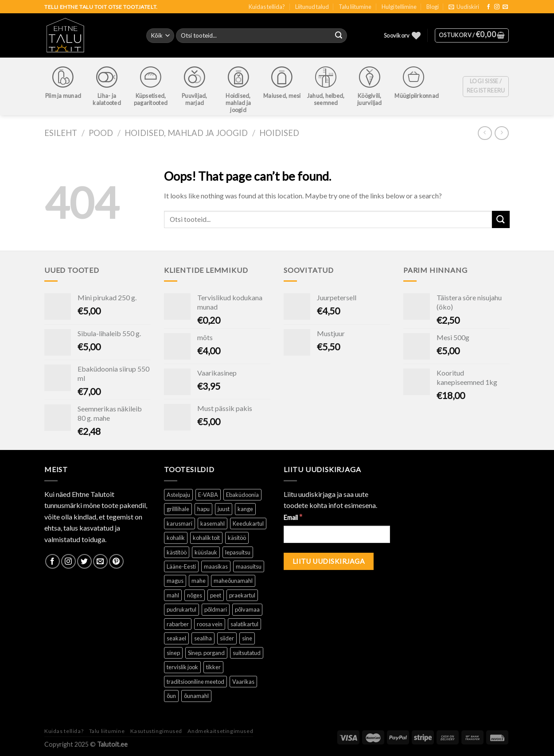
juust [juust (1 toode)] (224, 509)
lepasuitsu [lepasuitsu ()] (238, 552)
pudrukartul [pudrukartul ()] (181, 609)
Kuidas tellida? (267, 7)
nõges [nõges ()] (195, 595)
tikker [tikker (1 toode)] (213, 667)
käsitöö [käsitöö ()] (237, 538)
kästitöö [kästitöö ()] (177, 552)
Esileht (61, 133)
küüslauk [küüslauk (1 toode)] (206, 552)
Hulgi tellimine (399, 7)
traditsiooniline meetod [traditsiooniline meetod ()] (195, 682)
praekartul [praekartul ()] (242, 595)
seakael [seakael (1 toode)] (176, 638)
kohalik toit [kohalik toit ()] (206, 538)
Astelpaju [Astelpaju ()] (178, 495)
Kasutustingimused (156, 731)
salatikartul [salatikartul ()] (244, 624)
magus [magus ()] (175, 581)
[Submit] (501, 219)
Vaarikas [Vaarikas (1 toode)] (243, 682)
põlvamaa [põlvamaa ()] (247, 609)
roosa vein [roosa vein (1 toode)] (210, 624)
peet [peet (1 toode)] (216, 595)
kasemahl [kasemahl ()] (213, 523)
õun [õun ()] (171, 696)
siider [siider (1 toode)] (227, 638)
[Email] (337, 534)
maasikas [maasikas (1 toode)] (216, 566)
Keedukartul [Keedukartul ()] (248, 523)
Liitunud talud (312, 7)
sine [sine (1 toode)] (247, 638)
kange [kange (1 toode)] (245, 509)
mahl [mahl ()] (173, 595)
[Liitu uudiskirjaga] (329, 561)
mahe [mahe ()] (199, 581)
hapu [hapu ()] (203, 509)
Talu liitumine (355, 7)
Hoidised (279, 133)
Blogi (433, 7)
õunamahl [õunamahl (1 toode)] (196, 696)
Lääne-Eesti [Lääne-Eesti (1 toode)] (181, 566)
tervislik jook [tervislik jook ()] (182, 667)
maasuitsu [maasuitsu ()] (249, 566)
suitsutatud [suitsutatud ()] (247, 653)
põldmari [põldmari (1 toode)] (216, 609)
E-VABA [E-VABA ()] (208, 495)
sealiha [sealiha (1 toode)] (203, 638)
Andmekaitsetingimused (220, 731)
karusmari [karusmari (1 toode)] (179, 523)
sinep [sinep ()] (173, 653)
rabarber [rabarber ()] (178, 624)
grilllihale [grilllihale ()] (178, 509)
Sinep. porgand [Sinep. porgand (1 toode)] (206, 653)
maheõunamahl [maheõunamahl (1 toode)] (233, 581)
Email (293, 517)
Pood (101, 133)
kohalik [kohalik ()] (176, 538)
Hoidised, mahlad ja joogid (186, 133)
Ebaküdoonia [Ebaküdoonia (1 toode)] (242, 495)
